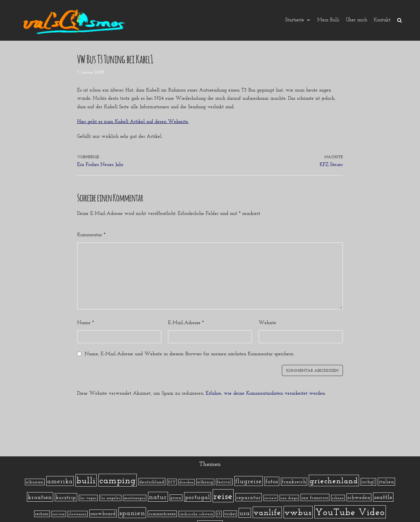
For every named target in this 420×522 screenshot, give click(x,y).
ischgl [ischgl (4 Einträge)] (368, 482)
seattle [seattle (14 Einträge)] (383, 497)
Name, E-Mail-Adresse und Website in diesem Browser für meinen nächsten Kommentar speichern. (189, 354)
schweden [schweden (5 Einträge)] (359, 497)
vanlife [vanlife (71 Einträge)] (267, 512)
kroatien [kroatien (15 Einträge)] (40, 497)
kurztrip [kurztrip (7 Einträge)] (66, 497)
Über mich (357, 20)
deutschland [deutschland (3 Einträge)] (152, 482)
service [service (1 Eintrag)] (59, 514)
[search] (399, 20)
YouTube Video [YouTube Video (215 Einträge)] (350, 512)
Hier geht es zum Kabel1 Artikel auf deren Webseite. (133, 121)
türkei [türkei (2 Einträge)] (230, 514)
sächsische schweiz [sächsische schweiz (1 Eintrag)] (196, 514)
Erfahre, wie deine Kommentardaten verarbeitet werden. (266, 393)
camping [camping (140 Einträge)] (118, 480)
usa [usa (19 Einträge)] (245, 513)
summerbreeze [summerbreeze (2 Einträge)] (162, 514)
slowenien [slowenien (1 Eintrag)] (78, 514)
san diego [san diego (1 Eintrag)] (289, 498)
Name (85, 323)
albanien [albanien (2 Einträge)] (35, 482)
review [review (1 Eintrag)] (271, 498)
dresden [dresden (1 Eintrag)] (187, 482)
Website (267, 323)
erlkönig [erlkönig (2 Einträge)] (205, 482)
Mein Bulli (328, 20)
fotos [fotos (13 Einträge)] (272, 481)
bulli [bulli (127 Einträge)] (86, 480)
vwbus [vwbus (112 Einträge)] (298, 512)
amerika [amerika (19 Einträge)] (60, 481)
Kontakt (382, 20)
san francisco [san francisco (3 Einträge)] (315, 497)
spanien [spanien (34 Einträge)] (132, 513)
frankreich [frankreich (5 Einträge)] (294, 482)
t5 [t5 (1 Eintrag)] (219, 514)
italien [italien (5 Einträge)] (386, 482)
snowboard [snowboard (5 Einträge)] (103, 513)
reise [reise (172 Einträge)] (223, 496)
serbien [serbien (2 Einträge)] (42, 514)
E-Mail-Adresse (186, 323)
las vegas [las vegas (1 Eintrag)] (88, 498)
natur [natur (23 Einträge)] (158, 497)
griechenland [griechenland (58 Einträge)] (334, 480)
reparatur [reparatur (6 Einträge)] (249, 497)
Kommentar (91, 235)
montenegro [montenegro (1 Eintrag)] (135, 498)
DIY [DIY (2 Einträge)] (172, 482)
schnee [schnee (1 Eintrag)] (338, 498)
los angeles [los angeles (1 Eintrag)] (110, 498)
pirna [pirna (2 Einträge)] (176, 498)
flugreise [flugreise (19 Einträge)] (249, 481)
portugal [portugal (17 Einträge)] (198, 497)
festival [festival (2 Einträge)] (224, 482)
